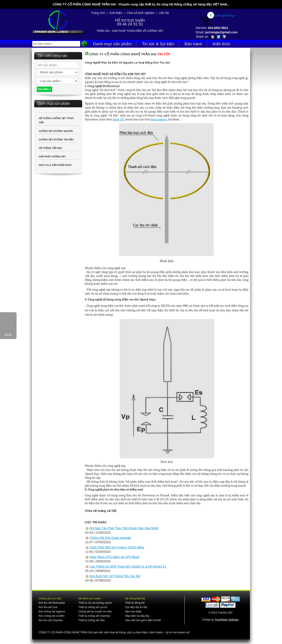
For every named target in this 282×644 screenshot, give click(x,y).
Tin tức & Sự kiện (158, 44)
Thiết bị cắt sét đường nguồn (95, 603)
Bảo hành (194, 44)
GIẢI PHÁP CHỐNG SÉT (52, 157)
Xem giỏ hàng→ (226, 15)
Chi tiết (8, 335)
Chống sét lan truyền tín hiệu (95, 612)
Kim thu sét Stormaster (52, 603)
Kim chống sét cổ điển (52, 616)
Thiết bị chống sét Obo (92, 620)
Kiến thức (222, 44)
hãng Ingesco (159, 119)
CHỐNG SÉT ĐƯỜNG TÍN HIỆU (56, 140)
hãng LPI (118, 119)
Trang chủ (98, 13)
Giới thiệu (116, 13)
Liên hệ (164, 13)
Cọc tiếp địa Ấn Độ (136, 607)
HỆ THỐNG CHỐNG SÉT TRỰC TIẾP (56, 120)
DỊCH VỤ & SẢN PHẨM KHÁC (55, 165)
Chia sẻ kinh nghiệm (141, 13)
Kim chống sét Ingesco (52, 612)
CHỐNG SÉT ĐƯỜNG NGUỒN (56, 131)
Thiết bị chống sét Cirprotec (94, 616)
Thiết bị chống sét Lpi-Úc (93, 607)
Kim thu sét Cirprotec (51, 620)
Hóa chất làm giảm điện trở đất (143, 620)
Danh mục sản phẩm (112, 44)
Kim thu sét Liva (48, 607)
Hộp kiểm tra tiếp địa (137, 616)
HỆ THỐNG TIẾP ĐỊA (50, 148)
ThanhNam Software (227, 620)
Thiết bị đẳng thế (135, 603)
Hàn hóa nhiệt (133, 612)
